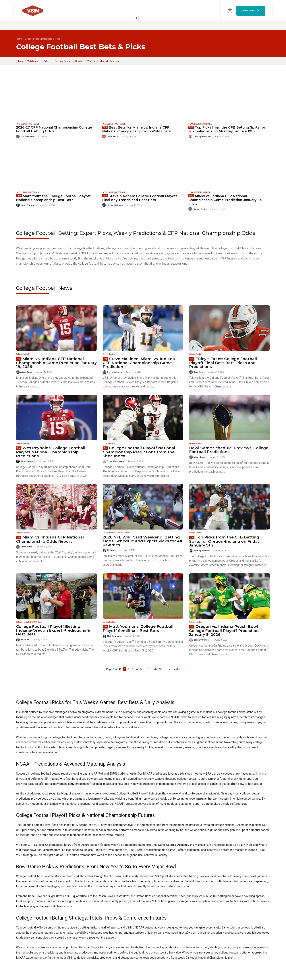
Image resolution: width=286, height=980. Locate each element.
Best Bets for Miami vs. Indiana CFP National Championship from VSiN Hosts (136, 129)
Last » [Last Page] (176, 669)
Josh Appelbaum (202, 136)
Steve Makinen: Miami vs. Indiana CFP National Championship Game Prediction (139, 363)
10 (150, 669)
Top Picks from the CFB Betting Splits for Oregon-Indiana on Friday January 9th (224, 541)
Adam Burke (28, 136)
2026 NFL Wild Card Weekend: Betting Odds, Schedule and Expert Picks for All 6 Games (142, 541)
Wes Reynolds (28, 461)
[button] (138, 18)
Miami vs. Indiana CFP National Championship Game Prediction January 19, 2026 (225, 200)
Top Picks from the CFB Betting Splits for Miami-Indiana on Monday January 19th (227, 129)
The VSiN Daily (123, 533)
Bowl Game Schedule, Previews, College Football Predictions (229, 450)
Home (19, 39)
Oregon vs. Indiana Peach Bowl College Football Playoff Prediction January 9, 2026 (224, 630)
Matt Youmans (29, 205)
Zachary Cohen (201, 640)
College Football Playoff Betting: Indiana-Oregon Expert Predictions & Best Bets (53, 630)
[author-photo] (18, 136)
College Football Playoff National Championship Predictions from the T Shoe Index (140, 452)
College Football (28, 124)
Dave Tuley (199, 372)
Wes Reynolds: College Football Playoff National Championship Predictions (51, 452)
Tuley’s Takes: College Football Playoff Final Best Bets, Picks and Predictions (223, 363)
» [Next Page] (170, 669)
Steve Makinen (115, 205)
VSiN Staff (113, 136)
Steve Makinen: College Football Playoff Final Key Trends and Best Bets (140, 198)
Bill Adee (111, 550)
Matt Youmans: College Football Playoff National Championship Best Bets (53, 198)
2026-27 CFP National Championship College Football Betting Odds (54, 129)
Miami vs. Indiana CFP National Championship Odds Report (50, 539)
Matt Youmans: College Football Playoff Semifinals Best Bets (138, 629)
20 (155, 669)
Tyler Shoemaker (115, 461)
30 (161, 669)
